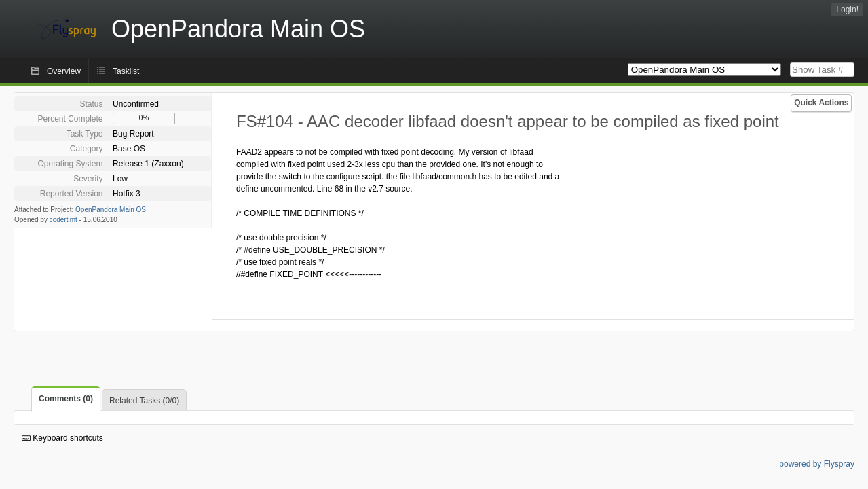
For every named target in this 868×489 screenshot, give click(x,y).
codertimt (63, 220)
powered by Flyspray (817, 464)
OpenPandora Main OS (111, 210)
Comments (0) (66, 399)
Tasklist (126, 71)
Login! (847, 10)
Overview (64, 71)
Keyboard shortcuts (62, 438)
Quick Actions (821, 103)
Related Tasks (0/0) (144, 401)
